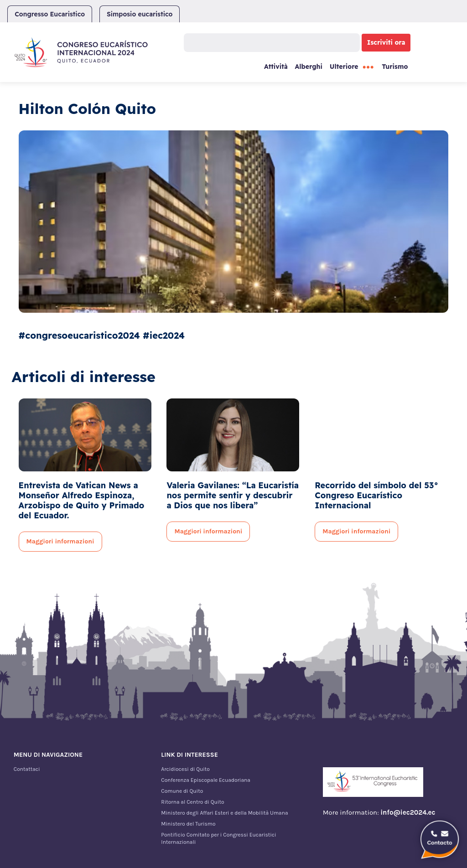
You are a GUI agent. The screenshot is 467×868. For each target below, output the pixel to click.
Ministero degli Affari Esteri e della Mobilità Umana (224, 813)
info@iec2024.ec (408, 812)
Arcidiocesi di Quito (185, 769)
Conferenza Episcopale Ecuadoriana (206, 780)
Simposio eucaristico (140, 14)
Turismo (395, 67)
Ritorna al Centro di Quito (192, 802)
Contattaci (27, 769)
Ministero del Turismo (188, 824)
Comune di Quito (182, 791)
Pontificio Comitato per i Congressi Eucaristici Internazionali (218, 838)
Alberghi (309, 67)
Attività (276, 67)
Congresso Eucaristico (50, 14)
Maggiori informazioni (60, 541)
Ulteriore (344, 67)
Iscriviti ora (386, 42)
